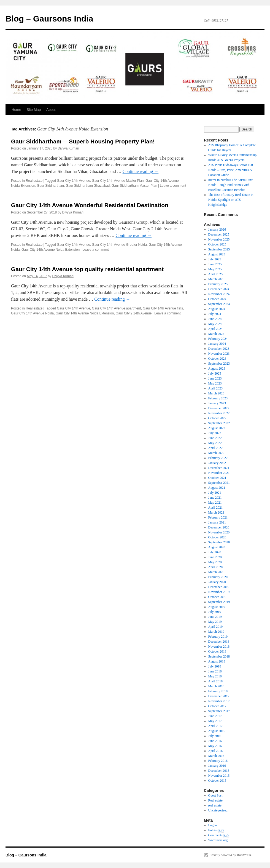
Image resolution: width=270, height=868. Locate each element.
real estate (215, 805)
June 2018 (215, 671)
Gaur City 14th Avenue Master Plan (118, 181)
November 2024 (219, 294)
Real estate (34, 181)
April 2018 (215, 681)
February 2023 (218, 398)
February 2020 (218, 577)
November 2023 (219, 354)
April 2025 (215, 274)
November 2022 (219, 413)
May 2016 (215, 746)
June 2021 (215, 498)
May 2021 (215, 503)
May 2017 (215, 721)
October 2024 (217, 299)
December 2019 (219, 587)
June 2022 (215, 438)
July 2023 (215, 373)
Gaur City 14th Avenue (73, 181)
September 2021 (219, 483)
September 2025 (219, 249)
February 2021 (218, 517)
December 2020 (219, 527)
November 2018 (219, 647)
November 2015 (219, 776)
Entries (216, 830)
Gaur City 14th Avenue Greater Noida (119, 245)
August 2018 (217, 661)
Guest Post (215, 795)
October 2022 (217, 418)
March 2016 (216, 756)
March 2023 (216, 393)
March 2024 (216, 334)
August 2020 (217, 547)
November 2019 (219, 592)
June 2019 (215, 617)
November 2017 (219, 701)
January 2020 (217, 582)
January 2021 (217, 522)
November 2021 (219, 473)
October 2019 (217, 597)
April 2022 (215, 448)
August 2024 (217, 309)
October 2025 (217, 244)
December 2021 (219, 468)
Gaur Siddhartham (50, 186)
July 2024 (215, 314)
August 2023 (217, 368)
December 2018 (219, 642)
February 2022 (218, 458)
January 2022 (217, 463)
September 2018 (219, 656)
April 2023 (215, 388)
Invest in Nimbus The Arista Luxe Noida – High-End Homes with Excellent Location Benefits (231, 185)
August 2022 (217, 428)
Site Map (34, 110)
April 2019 (215, 627)
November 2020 (219, 532)
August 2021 (217, 488)
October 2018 (217, 651)
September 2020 (219, 542)
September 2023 (219, 364)
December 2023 (219, 349)
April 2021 (215, 508)
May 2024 (215, 324)
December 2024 (219, 289)
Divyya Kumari (68, 148)
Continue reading (141, 171)
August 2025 (217, 254)
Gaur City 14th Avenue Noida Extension (51, 250)
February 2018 (218, 691)
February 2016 (218, 761)
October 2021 (217, 478)
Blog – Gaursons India (49, 19)
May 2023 (215, 383)
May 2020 (215, 562)
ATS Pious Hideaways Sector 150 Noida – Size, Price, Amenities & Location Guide (231, 170)
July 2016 (215, 736)
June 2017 (215, 716)
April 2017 (215, 726)
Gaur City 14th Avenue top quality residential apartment (87, 269)
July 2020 (215, 552)
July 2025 (215, 259)
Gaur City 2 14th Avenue (134, 313)
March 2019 (216, 632)
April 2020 (215, 567)
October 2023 (217, 359)
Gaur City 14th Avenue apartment (117, 308)
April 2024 (215, 329)
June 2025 (215, 264)
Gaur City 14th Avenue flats (163, 308)
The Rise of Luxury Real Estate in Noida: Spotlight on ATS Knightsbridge (231, 200)
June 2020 (215, 557)
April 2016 (215, 751)
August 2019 (217, 607)
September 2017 (219, 711)
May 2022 (215, 443)
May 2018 (215, 676)
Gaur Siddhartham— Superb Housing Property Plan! (83, 141)
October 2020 (217, 537)
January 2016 (217, 766)
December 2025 (219, 234)
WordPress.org (218, 840)
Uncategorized (218, 810)
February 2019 (218, 637)
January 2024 (217, 344)
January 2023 (217, 403)
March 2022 (216, 453)
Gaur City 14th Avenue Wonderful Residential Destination (90, 205)
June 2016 (215, 741)
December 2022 (219, 408)
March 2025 (216, 279)
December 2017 (219, 696)
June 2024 (215, 319)
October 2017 (217, 706)
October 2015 (217, 781)
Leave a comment (173, 186)
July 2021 (215, 493)
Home (16, 110)
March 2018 (216, 686)
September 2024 (219, 304)
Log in (213, 825)
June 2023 (215, 378)
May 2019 (215, 622)
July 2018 (215, 666)
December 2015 (219, 771)
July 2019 (215, 612)
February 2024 (218, 339)
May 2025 (215, 269)
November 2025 (219, 239)
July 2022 (215, 433)
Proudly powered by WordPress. (231, 855)
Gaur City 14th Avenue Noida (32, 313)
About (51, 110)
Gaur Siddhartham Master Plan (134, 186)
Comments (219, 835)
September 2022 (219, 423)
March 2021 (216, 512)
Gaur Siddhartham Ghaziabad (88, 186)
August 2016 (217, 731)
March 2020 (216, 572)
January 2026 (217, 229)
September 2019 (219, 602)
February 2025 (218, 284)
